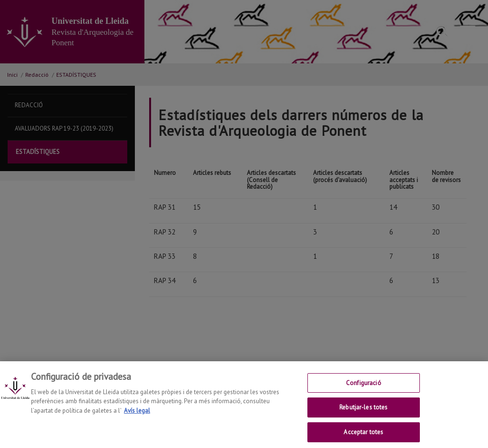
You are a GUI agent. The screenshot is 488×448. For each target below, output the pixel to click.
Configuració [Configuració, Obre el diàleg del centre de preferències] (364, 390)
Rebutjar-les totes (363, 415)
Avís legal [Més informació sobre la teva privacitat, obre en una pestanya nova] (137, 418)
